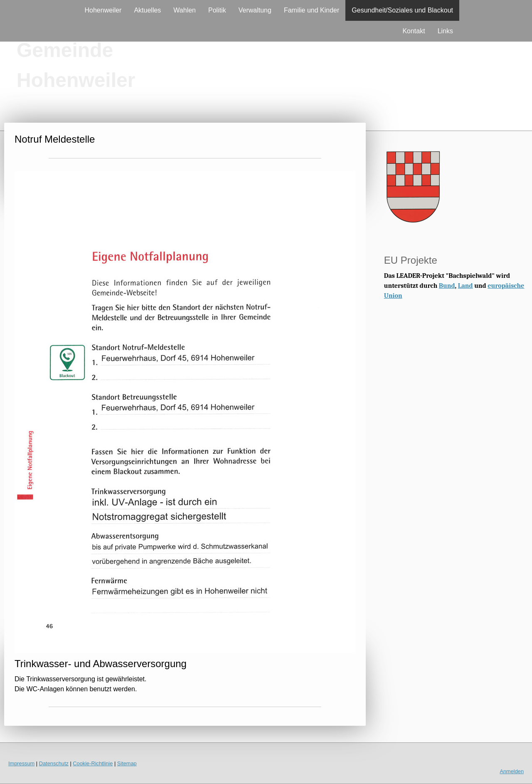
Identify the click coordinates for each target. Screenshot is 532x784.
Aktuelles (147, 10)
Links (445, 31)
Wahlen (185, 10)
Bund (447, 286)
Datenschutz (54, 763)
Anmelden (512, 771)
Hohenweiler (103, 10)
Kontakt (414, 31)
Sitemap (127, 763)
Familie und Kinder (312, 10)
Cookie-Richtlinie (93, 763)
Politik (217, 10)
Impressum (21, 763)
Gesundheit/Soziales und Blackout (402, 10)
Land (465, 286)
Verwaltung (255, 10)
